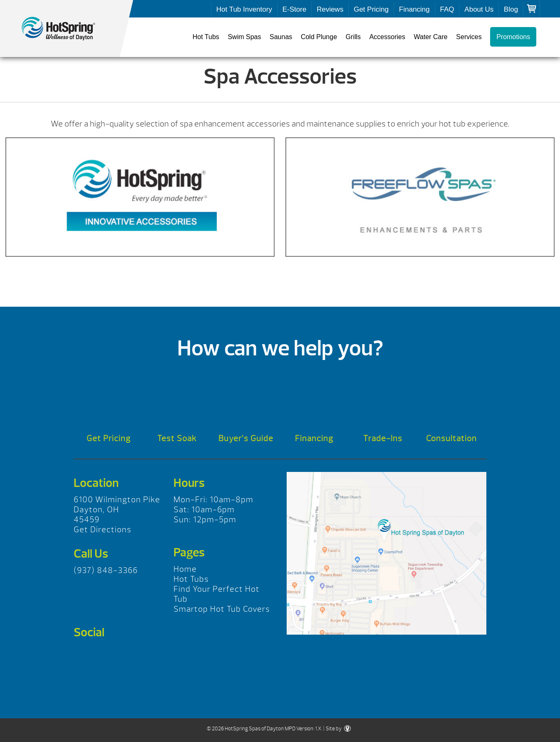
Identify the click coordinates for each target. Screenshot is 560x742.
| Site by (337, 729)
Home (185, 569)
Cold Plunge (319, 37)
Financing (414, 9)
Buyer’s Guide (246, 438)
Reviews (330, 9)
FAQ (447, 9)
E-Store (295, 9)
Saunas (281, 37)
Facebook (83, 654)
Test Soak (177, 438)
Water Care (431, 37)
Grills (353, 37)
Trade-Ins (383, 438)
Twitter (107, 654)
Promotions (513, 37)
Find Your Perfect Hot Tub (217, 594)
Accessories (387, 37)
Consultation (451, 438)
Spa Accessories (67, 29)
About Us (479, 9)
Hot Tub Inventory (244, 9)
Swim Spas (244, 37)
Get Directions (103, 530)
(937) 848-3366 (106, 570)
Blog (511, 9)
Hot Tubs (206, 37)
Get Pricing (371, 9)
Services (469, 37)
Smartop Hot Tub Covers (222, 609)
